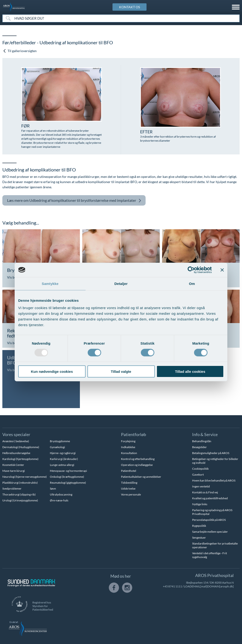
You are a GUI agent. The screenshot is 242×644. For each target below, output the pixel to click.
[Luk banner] (222, 270)
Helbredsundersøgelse (16, 453)
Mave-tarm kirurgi (14, 471)
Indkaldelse (128, 447)
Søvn (53, 489)
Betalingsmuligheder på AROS (211, 453)
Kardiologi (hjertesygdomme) (20, 459)
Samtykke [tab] (50, 283)
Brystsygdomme (60, 441)
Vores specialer (16, 434)
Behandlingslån (202, 441)
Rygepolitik (199, 526)
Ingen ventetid (201, 486)
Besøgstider (199, 447)
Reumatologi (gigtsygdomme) (68, 483)
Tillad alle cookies (190, 372)
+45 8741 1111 (172, 586)
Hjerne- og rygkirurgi (63, 453)
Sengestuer (199, 538)
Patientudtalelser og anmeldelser (141, 477)
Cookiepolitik (200, 469)
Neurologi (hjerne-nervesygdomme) (25, 477)
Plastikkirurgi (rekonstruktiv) (20, 483)
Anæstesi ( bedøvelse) (16, 441)
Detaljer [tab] (121, 283)
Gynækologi (57, 447)
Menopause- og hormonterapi (68, 471)
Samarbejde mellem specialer (210, 532)
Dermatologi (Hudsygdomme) (21, 447)
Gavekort (198, 475)
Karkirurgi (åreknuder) (64, 459)
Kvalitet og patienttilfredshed (210, 498)
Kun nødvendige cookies (52, 372)
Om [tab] (192, 283)
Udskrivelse (128, 489)
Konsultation (129, 453)
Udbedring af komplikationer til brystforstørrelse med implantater (74, 200)
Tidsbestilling (129, 483)
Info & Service (205, 434)
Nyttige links (200, 504)
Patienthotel (129, 471)
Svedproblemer (12, 489)
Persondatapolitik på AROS (209, 520)
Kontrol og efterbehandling (138, 459)
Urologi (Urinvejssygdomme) (20, 500)
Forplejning (128, 441)
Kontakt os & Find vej (205, 492)
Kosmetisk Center (13, 465)
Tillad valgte (121, 372)
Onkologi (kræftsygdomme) (67, 477)
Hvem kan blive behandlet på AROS (214, 480)
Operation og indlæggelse (137, 465)
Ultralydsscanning (61, 494)
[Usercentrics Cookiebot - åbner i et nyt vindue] (191, 270)
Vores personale (131, 494)
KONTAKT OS (130, 7)
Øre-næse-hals (59, 500)
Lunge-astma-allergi (62, 465)
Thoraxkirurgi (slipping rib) (19, 494)
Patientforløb (134, 434)
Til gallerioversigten (20, 51)
